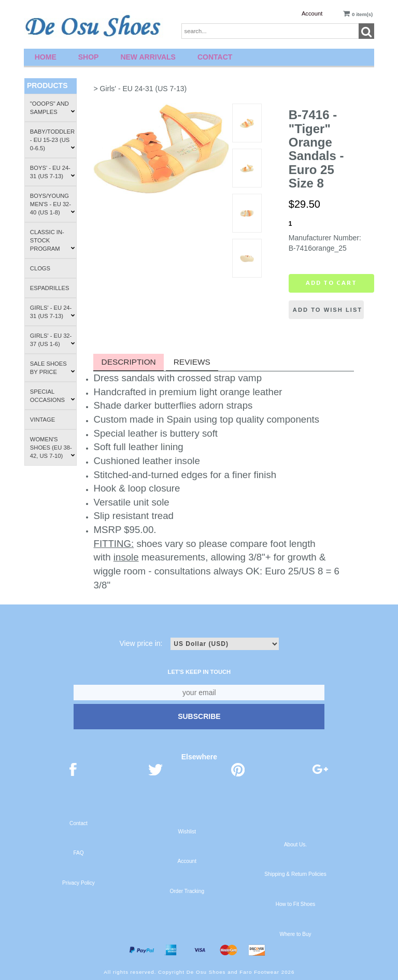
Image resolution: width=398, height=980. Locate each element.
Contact (215, 57)
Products (47, 85)
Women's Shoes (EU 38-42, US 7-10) (53, 448)
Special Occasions (53, 396)
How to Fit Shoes (296, 904)
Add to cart (331, 283)
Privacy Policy (79, 883)
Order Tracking (187, 891)
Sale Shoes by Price (53, 368)
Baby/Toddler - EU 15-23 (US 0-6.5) (53, 140)
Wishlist (187, 832)
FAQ (78, 853)
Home (46, 57)
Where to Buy (295, 934)
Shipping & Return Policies (295, 874)
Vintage (42, 420)
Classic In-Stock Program (53, 240)
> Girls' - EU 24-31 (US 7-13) (140, 89)
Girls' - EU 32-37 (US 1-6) (53, 340)
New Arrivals (148, 57)
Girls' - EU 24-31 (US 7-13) (53, 312)
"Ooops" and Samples (53, 108)
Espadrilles (50, 288)
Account (312, 13)
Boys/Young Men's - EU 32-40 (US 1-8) (53, 204)
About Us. (295, 845)
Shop (89, 57)
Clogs (40, 268)
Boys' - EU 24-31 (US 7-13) (53, 172)
